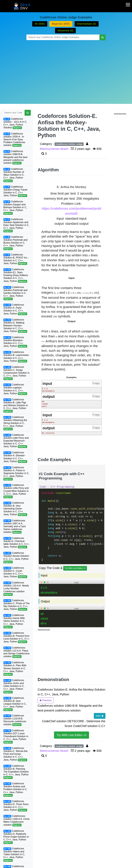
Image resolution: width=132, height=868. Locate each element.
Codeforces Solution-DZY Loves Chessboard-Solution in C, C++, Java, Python (16, 736)
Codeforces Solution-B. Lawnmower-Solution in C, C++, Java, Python (16, 357)
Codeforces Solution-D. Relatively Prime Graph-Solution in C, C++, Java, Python (16, 837)
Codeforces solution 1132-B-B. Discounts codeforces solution (15, 720)
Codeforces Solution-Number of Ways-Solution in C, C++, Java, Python (14, 175)
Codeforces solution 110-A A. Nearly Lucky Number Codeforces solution (16, 589)
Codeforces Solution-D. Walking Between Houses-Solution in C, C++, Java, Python (15, 326)
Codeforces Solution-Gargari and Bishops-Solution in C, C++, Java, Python (15, 207)
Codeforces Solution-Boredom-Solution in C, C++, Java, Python (15, 342)
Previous (46, 700)
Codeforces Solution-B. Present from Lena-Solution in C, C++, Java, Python (16, 637)
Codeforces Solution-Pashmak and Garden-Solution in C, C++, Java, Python (15, 293)
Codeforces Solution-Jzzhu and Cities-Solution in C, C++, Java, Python (14, 686)
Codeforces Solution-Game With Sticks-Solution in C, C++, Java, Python (14, 621)
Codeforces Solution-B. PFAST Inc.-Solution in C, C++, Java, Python (16, 259)
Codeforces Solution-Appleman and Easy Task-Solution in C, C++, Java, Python (16, 225)
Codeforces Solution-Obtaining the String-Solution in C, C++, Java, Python (15, 423)
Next (100, 716)
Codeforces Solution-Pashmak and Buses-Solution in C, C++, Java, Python (15, 243)
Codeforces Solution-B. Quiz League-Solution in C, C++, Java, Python (15, 704)
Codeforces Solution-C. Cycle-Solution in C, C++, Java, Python (15, 572)
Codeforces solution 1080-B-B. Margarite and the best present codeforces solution (15, 157)
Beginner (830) (61, 24)
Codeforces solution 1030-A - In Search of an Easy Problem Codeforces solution (14, 140)
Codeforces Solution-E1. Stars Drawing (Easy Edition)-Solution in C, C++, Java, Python (16, 275)
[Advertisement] (66, 68)
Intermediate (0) (87, 24)
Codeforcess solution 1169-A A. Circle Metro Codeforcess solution (16, 820)
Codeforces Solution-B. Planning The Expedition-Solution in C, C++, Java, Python (16, 772)
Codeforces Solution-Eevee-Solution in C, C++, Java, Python (16, 557)
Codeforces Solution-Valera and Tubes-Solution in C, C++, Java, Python (14, 854)
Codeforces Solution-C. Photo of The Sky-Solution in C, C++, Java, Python (16, 605)
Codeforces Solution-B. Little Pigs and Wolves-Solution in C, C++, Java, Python (16, 405)
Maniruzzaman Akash (55, 149)
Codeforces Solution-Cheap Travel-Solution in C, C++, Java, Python (16, 191)
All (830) (40, 24)
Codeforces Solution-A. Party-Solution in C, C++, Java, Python (15, 309)
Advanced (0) (65, 31)
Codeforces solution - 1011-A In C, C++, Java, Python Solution (15, 123)
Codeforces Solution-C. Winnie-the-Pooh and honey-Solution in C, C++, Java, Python (16, 754)
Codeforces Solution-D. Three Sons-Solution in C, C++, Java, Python (16, 806)
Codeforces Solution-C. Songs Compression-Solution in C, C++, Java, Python (16, 373)
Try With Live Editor (75, 568)
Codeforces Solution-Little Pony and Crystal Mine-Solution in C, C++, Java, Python (16, 491)
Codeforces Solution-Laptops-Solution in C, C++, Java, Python (15, 389)
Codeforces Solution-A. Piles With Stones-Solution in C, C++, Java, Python (15, 668)
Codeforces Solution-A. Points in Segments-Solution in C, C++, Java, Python (16, 473)
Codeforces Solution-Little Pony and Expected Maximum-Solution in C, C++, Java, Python (16, 441)
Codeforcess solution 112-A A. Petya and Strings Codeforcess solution (16, 652)
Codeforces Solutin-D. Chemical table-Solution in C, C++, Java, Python (16, 543)
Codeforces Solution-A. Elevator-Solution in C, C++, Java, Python (15, 457)
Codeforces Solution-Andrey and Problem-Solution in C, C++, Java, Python (15, 789)
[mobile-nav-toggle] (129, 3)
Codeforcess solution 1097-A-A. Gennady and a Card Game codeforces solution (15, 527)
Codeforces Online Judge (69, 144)
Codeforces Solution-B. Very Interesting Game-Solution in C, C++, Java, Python (15, 509)
